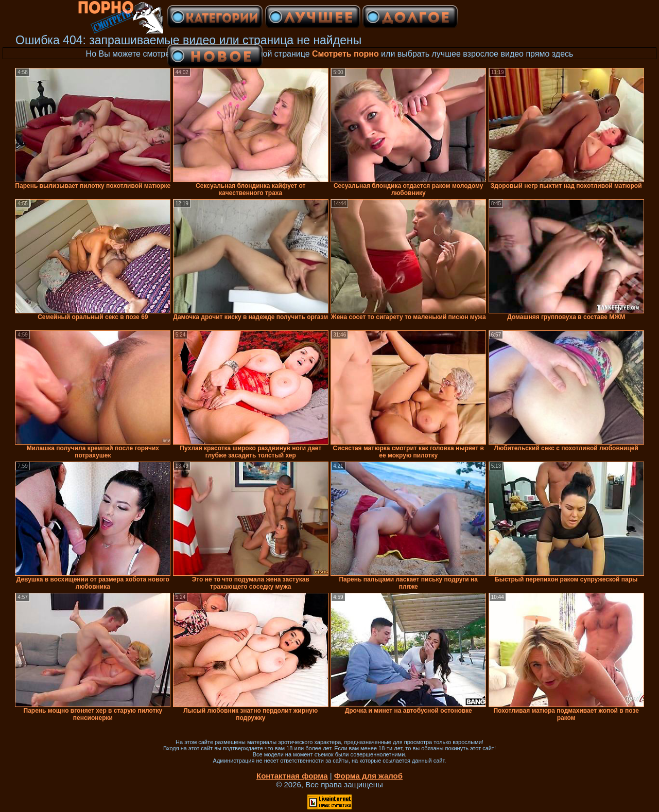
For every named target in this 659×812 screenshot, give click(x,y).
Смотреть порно (345, 54)
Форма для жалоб (368, 776)
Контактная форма (292, 776)
